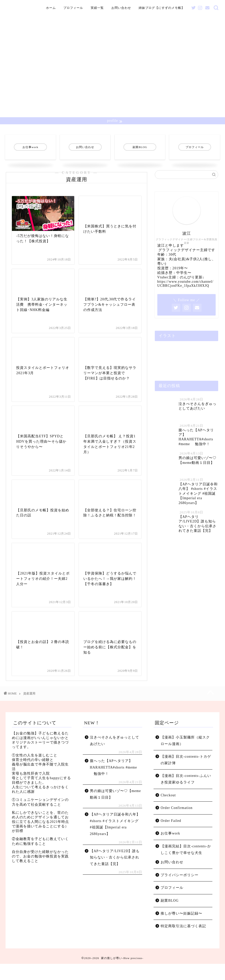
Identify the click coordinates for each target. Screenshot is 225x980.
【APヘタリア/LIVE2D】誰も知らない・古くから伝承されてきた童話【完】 (115, 874)
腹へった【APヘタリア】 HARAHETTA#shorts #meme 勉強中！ (114, 784)
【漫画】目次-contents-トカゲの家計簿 (186, 776)
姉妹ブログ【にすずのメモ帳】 (162, 8)
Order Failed (171, 837)
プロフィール (73, 8)
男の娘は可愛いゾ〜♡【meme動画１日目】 (115, 810)
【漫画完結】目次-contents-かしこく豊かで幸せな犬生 (186, 866)
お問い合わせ (121, 8)
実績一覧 (97, 8)
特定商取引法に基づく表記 (183, 942)
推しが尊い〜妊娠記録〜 (181, 930)
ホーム (51, 8)
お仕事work (170, 850)
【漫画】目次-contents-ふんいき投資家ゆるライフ (186, 795)
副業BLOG (170, 917)
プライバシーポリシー (180, 891)
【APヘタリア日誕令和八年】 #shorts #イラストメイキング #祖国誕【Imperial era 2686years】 (115, 841)
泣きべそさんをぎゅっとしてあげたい (115, 757)
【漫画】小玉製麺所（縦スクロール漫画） (185, 757)
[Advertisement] (113, 79)
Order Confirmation (177, 824)
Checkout (168, 811)
